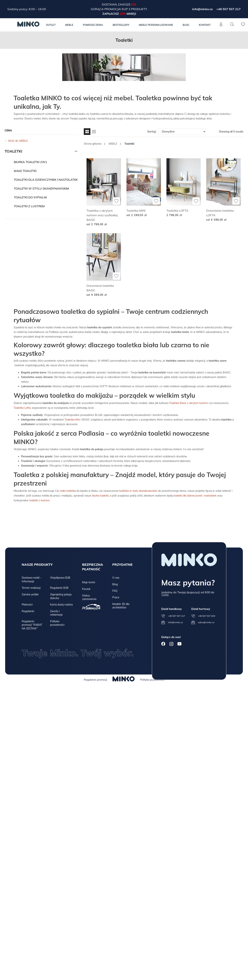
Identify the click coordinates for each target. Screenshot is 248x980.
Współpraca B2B (60, 577)
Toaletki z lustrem (29, 206)
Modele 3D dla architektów (121, 605)
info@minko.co (202, 9)
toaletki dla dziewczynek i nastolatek (195, 495)
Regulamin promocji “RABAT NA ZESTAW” (32, 624)
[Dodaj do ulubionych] (116, 201)
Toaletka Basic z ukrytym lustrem (189, 403)
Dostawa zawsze (116, 4)
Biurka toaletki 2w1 (30, 162)
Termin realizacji (31, 587)
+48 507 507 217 (228, 9)
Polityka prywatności (57, 622)
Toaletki (13, 151)
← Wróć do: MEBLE (16, 141)
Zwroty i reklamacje (56, 612)
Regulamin (28, 610)
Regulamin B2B (59, 587)
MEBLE (69, 25)
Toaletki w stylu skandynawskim (41, 188)
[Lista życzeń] (243, 26)
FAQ (115, 590)
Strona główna (93, 144)
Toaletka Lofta (22, 407)
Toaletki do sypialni (30, 197)
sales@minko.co (206, 621)
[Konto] (221, 26)
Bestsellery (121, 25)
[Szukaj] (232, 24)
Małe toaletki (25, 171)
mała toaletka (68, 490)
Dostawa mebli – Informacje (32, 579)
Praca (116, 596)
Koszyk (86, 588)
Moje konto (89, 581)
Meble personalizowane (156, 25)
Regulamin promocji (95, 679)
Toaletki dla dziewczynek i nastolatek (46, 180)
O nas (116, 577)
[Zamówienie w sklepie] (182, 132)
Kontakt (205, 25)
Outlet (51, 25)
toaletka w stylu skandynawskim (138, 490)
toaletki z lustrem (39, 499)
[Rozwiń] (76, 151)
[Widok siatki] (87, 132)
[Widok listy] (94, 132)
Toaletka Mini (72, 419)
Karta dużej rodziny (61, 604)
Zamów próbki (30, 594)
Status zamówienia (89, 596)
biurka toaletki (100, 495)
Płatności (27, 604)
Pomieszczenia (93, 25)
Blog (186, 25)
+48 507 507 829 (206, 615)
